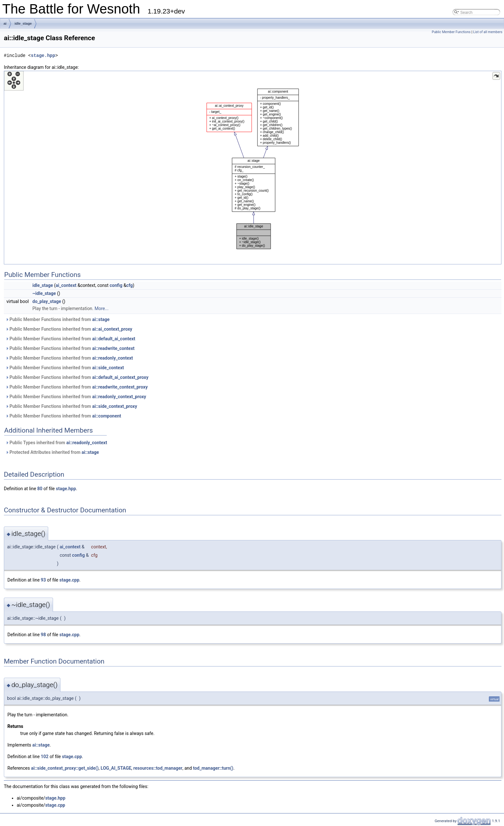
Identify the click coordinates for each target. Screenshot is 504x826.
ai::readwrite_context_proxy (120, 387)
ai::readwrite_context (113, 348)
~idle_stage (44, 293)
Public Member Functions (451, 32)
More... (101, 308)
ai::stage (101, 319)
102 (45, 757)
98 (43, 635)
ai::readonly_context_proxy (119, 397)
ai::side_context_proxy (115, 406)
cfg (130, 285)
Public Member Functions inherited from (58, 319)
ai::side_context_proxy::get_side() (65, 768)
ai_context (66, 285)
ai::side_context (108, 368)
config (116, 285)
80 (40, 489)
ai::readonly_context (113, 358)
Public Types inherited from (56, 443)
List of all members (488, 32)
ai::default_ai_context (114, 339)
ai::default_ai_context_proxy (120, 377)
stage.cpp (69, 580)
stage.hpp (43, 55)
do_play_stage (47, 301)
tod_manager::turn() (213, 768)
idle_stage (23, 23)
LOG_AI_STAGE (116, 768)
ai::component (107, 416)
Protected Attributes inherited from (52, 452)
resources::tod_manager (158, 768)
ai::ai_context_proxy (112, 329)
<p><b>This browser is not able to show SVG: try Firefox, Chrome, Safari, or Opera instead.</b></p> (253, 168)
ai (5, 23)
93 (43, 580)
